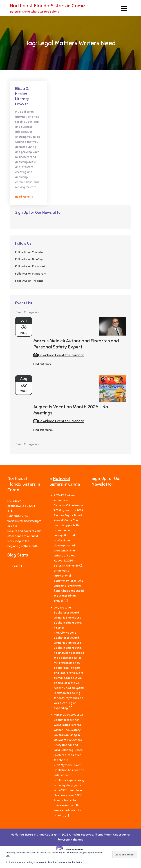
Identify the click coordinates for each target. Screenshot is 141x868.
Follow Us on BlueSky (29, 259)
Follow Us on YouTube (29, 252)
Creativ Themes (73, 840)
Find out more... (43, 364)
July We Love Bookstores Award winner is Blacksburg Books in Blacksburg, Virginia (68, 618)
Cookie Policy (75, 862)
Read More (24, 197)
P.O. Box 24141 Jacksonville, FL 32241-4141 (23, 506)
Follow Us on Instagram (31, 274)
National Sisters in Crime (65, 481)
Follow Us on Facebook (30, 266)
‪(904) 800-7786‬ (18, 516)
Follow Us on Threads (29, 281)
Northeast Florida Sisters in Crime (47, 6)
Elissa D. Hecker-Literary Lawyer (22, 96)
